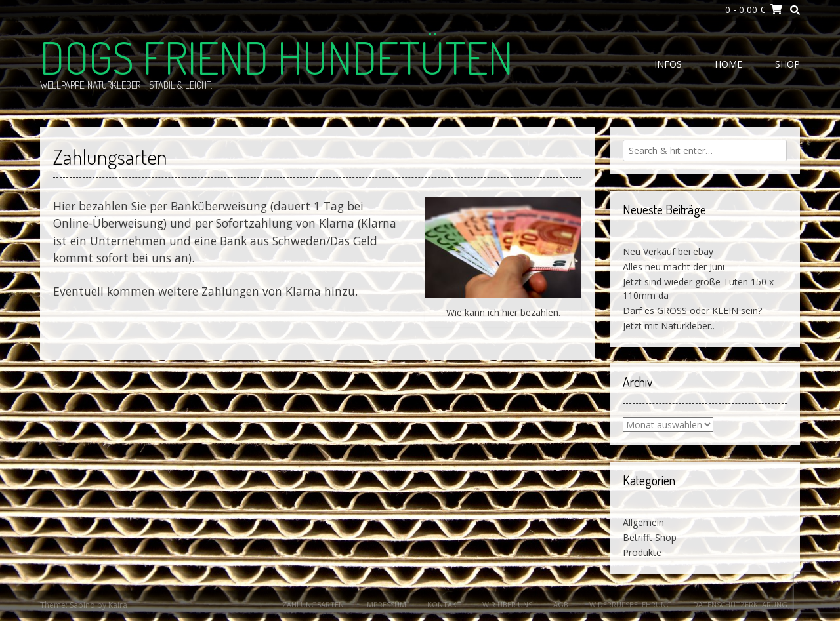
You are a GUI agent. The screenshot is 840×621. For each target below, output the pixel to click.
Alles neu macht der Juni (674, 267)
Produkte (642, 552)
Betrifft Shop (650, 537)
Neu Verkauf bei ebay (668, 251)
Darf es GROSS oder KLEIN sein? (692, 310)
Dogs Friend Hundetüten (277, 57)
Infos (668, 64)
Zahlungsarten (313, 604)
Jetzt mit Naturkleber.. (669, 326)
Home (728, 64)
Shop (787, 64)
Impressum (386, 604)
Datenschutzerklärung (740, 604)
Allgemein (643, 522)
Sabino (82, 605)
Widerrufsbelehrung (631, 604)
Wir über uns (507, 604)
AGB (561, 604)
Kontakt (444, 604)
